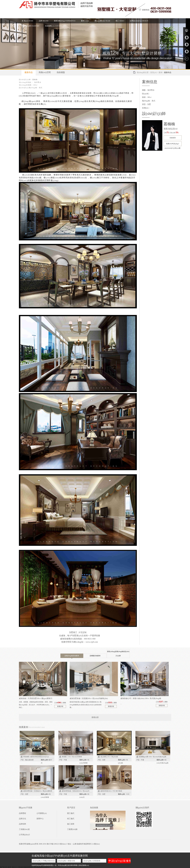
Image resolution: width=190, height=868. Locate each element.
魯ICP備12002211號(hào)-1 (57, 844)
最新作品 (29, 72)
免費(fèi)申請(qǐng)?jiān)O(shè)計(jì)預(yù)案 (173, 144)
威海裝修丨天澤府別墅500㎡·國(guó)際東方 (36, 698)
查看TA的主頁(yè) (171, 129)
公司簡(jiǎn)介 (24, 835)
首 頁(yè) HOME (28, 21)
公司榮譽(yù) (42, 813)
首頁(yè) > (154, 72)
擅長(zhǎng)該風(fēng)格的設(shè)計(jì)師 (118, 654)
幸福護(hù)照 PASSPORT (31, 26)
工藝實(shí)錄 (72, 829)
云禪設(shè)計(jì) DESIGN (139, 21)
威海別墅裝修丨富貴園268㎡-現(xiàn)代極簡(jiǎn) (89, 698)
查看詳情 (60, 706)
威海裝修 (64, 639)
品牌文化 (22, 819)
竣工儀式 (71, 819)
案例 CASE (85, 21)
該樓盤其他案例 (95, 656)
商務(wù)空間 (45, 72)
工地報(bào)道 (24, 829)
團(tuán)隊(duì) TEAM (102, 21)
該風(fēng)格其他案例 (72, 656)
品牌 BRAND (44, 21)
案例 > (161, 72)
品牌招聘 (22, 824)
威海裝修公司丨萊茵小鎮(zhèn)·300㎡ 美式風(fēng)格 (141, 698)
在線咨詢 (173, 138)
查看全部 (95, 717)
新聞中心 (40, 819)
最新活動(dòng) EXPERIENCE (65, 21)
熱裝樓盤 (61, 72)
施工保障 (71, 824)
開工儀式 (71, 813)
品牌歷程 (22, 813)
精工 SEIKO (120, 21)
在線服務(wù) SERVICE (53, 26)
